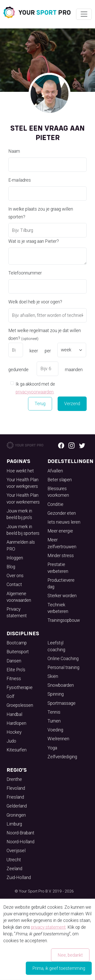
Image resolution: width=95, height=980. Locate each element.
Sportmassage (62, 703)
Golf (10, 696)
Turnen (54, 721)
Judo (11, 741)
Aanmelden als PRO (21, 545)
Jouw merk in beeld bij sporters (23, 530)
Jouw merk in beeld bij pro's (19, 514)
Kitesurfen (17, 750)
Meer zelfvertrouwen (62, 543)
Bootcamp (17, 643)
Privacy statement (17, 612)
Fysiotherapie (20, 687)
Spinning (56, 694)
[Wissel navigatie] (84, 14)
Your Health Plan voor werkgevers (22, 483)
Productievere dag (61, 583)
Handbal (14, 714)
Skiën (53, 676)
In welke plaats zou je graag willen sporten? (41, 213)
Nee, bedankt (70, 955)
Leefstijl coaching (56, 646)
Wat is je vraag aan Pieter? (34, 241)
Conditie (55, 504)
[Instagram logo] (72, 445)
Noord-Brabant (20, 833)
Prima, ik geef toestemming (59, 968)
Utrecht (14, 860)
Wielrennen (58, 739)
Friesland (15, 797)
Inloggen (15, 558)
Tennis (54, 712)
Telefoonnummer (25, 273)
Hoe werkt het (20, 471)
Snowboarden (61, 685)
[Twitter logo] (82, 445)
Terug (40, 404)
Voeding (55, 730)
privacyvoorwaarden (35, 392)
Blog (11, 567)
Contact (14, 584)
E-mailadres (20, 180)
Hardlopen (16, 723)
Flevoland (16, 788)
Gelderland (17, 806)
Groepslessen (20, 705)
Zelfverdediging (62, 757)
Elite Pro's (16, 670)
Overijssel (16, 851)
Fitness (14, 679)
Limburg (14, 824)
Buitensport (18, 652)
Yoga (52, 748)
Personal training (63, 667)
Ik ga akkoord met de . (35, 388)
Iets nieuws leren (64, 522)
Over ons (15, 576)
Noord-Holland (20, 842)
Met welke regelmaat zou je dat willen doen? (45, 334)
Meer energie (60, 531)
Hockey (14, 732)
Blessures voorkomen (58, 492)
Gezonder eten (62, 513)
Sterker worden (62, 596)
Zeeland (14, 869)
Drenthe (14, 779)
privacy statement (48, 927)
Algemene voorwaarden (19, 597)
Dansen (14, 661)
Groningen (16, 815)
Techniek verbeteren (58, 608)
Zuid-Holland (19, 878)
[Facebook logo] (61, 445)
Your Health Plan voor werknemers (23, 498)
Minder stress (61, 556)
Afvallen (55, 471)
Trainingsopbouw (64, 620)
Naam (14, 151)
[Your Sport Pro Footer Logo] (25, 445)
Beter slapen (60, 480)
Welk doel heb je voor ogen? (35, 302)
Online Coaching (63, 659)
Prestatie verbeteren (58, 568)
